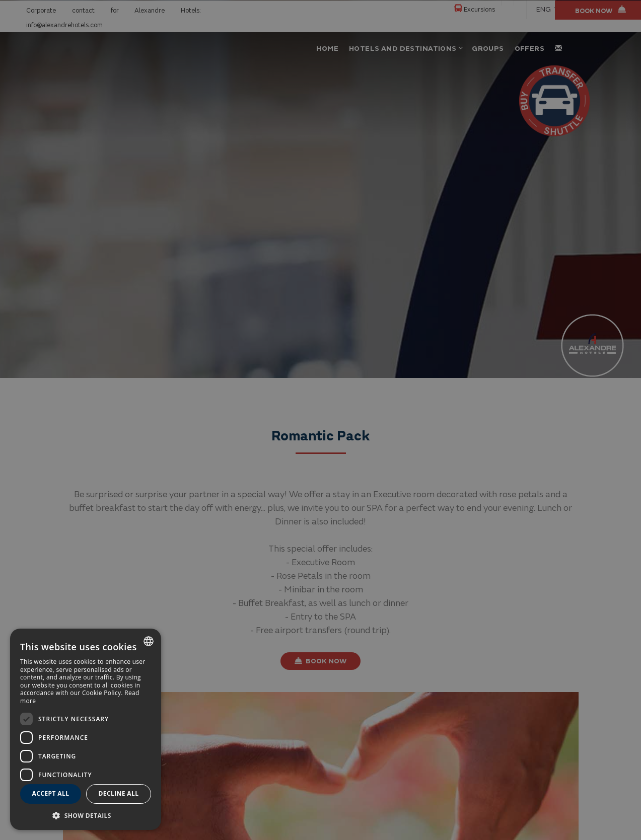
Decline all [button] (119, 793)
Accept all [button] (51, 793)
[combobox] (149, 641)
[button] (86, 815)
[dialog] (86, 729)
